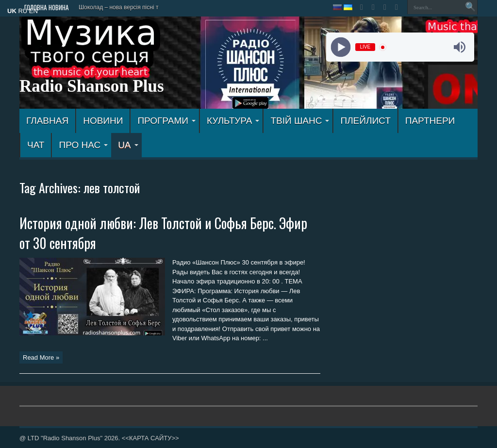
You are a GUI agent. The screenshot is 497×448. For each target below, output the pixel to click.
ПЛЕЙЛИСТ (365, 121)
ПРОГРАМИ (166, 121)
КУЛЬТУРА (233, 121)
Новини (103, 121)
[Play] (340, 47)
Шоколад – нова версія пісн (116, 7)
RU (23, 11)
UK (12, 11)
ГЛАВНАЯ (47, 121)
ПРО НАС (83, 145)
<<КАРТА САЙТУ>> (150, 438)
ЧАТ (36, 145)
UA (128, 145)
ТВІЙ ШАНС (300, 121)
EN (33, 11)
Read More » (41, 357)
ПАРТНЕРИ (430, 121)
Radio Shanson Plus (92, 86)
